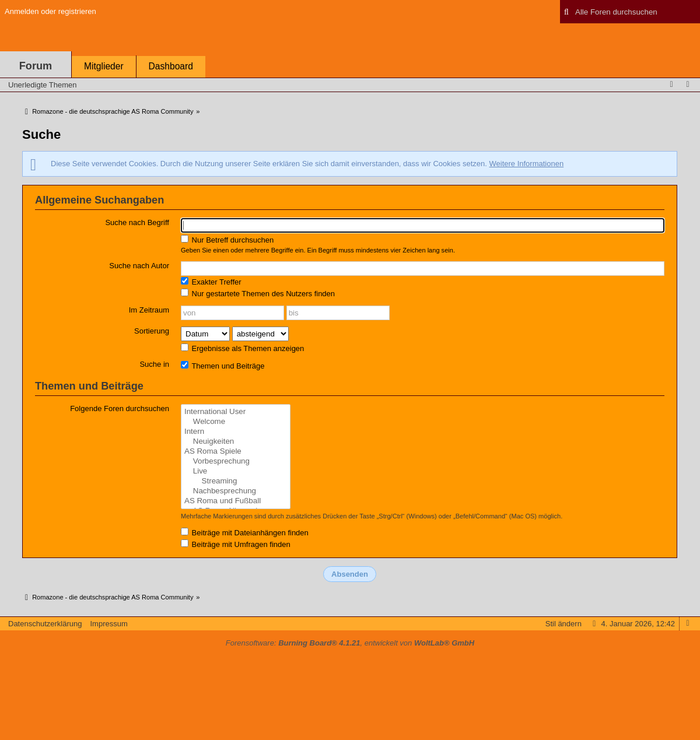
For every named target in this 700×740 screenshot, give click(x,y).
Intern (236, 432)
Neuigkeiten (236, 442)
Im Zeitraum (149, 310)
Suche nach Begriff (137, 222)
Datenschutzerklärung (45, 624)
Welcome (236, 422)
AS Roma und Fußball (236, 501)
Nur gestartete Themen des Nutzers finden (258, 293)
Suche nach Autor (139, 266)
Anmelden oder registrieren (50, 11)
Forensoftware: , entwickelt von (350, 643)
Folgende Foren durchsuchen (120, 408)
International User (236, 412)
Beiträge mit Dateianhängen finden (245, 532)
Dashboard (171, 66)
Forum (36, 66)
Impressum (108, 624)
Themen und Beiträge (223, 366)
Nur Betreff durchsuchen (227, 240)
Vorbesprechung (236, 462)
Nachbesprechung (236, 491)
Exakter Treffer (211, 282)
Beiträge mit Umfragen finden (236, 544)
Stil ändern (563, 624)
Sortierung (152, 331)
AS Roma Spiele (236, 452)
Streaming (236, 481)
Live (236, 471)
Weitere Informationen (526, 164)
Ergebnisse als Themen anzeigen (242, 348)
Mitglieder (104, 66)
